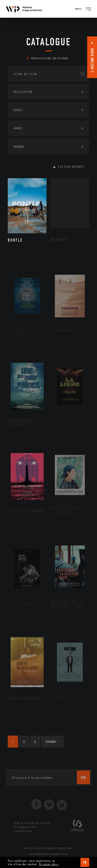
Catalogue (48, 42)
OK (85, 862)
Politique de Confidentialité (48, 854)
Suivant (52, 742)
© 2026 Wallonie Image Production (48, 848)
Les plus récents (71, 167)
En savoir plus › (49, 864)
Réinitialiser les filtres (47, 58)
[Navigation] (88, 9)
